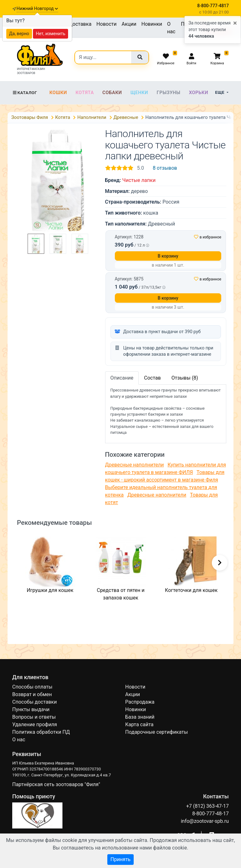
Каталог (25, 93)
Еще (220, 92)
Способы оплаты (32, 687)
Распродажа (140, 702)
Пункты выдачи (31, 709)
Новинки (152, 24)
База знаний (140, 717)
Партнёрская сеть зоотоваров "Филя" (56, 784)
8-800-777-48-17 (210, 814)
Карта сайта (139, 724)
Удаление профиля (35, 724)
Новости (106, 24)
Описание (122, 378)
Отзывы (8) (185, 378)
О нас (171, 28)
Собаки (112, 93)
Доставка (80, 24)
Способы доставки (35, 702)
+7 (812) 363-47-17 (207, 806)
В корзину (168, 256)
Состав (152, 378)
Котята (85, 93)
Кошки (58, 93)
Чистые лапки (139, 180)
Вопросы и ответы (34, 717)
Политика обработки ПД (41, 732)
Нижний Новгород (37, 8)
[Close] (235, 23)
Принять (120, 859)
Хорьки (198, 93)
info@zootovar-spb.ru (205, 821)
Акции (129, 24)
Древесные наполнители (135, 465)
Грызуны (169, 93)
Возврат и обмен (32, 694)
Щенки (139, 93)
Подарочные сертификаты (157, 732)
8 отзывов (165, 168)
